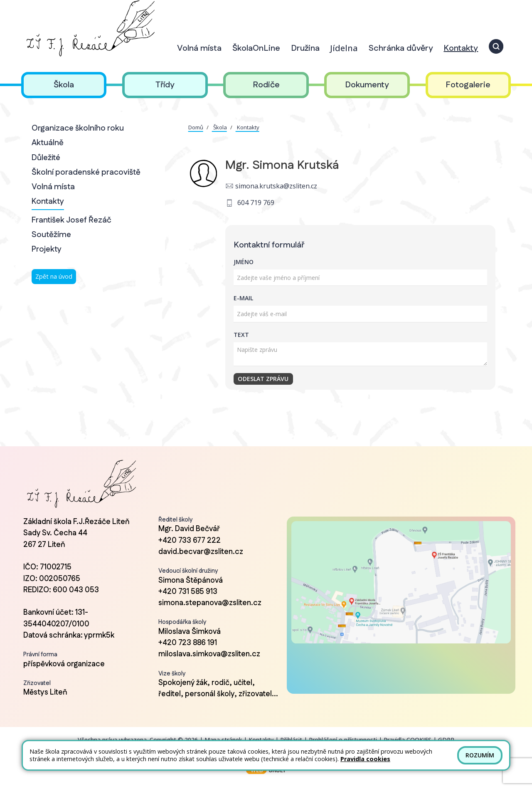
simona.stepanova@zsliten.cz (210, 603)
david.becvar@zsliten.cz (201, 552)
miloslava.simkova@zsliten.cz (209, 654)
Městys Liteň (45, 693)
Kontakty (48, 202)
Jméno (244, 262)
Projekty (47, 249)
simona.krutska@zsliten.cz (276, 186)
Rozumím (480, 755)
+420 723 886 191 (188, 643)
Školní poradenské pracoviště (86, 172)
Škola (219, 127)
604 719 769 (256, 203)
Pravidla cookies (365, 759)
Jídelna (344, 48)
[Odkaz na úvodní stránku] (89, 28)
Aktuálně (48, 143)
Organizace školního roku (78, 128)
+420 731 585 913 (188, 592)
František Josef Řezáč (71, 220)
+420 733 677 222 (190, 541)
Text (241, 335)
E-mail (243, 298)
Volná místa (53, 187)
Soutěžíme (51, 235)
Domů (196, 127)
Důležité (46, 158)
